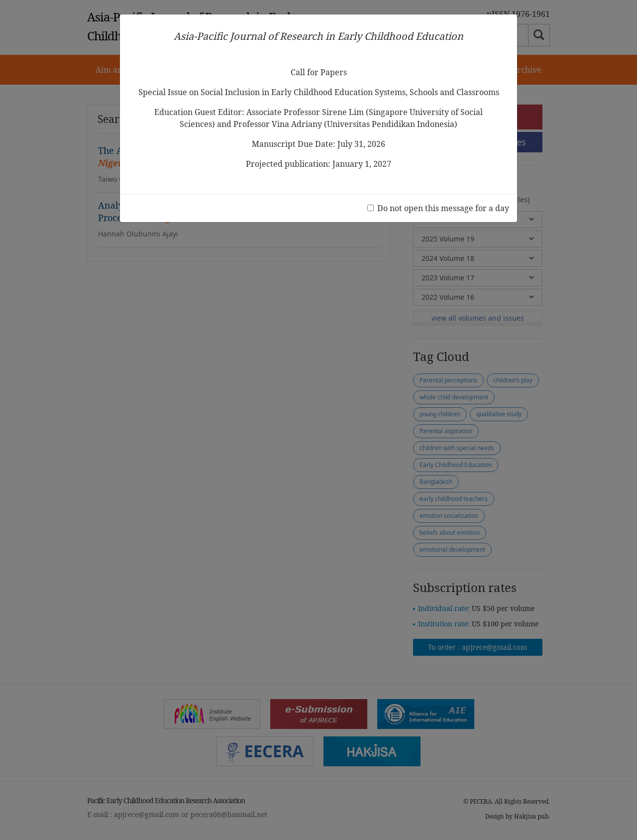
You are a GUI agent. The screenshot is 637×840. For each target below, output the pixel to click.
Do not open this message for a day (443, 208)
